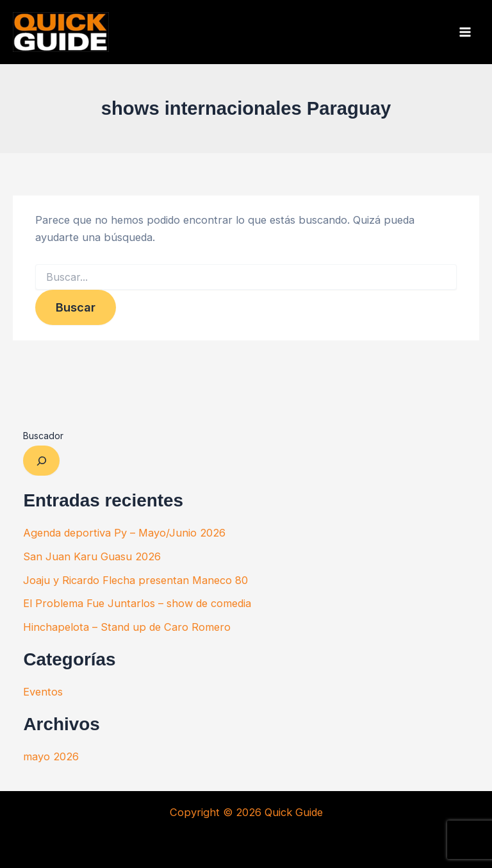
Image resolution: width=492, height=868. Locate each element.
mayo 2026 (51, 756)
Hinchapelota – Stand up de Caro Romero (127, 627)
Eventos (43, 692)
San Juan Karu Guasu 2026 (92, 556)
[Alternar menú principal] (465, 32)
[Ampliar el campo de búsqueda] (41, 461)
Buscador (43, 436)
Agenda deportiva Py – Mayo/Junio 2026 (124, 533)
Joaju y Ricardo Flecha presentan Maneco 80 (135, 580)
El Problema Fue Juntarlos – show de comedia (137, 603)
